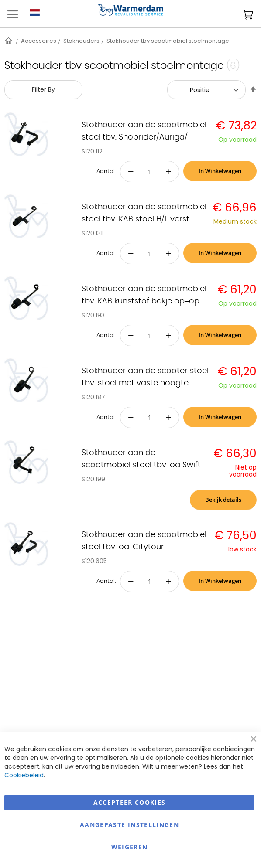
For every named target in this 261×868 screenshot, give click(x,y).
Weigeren (130, 847)
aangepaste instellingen (129, 825)
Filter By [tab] (43, 89)
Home (9, 41)
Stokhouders (81, 41)
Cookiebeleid (24, 775)
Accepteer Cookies (130, 802)
